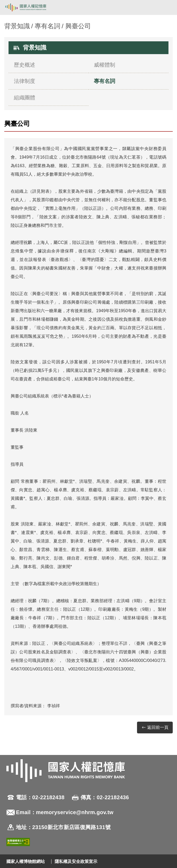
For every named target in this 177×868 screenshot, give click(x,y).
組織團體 (25, 98)
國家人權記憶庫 (31, 7)
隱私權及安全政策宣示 (76, 861)
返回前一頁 (155, 728)
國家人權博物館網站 (26, 861)
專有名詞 (47, 26)
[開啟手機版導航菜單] (167, 7)
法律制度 (25, 81)
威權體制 (104, 65)
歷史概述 (25, 65)
